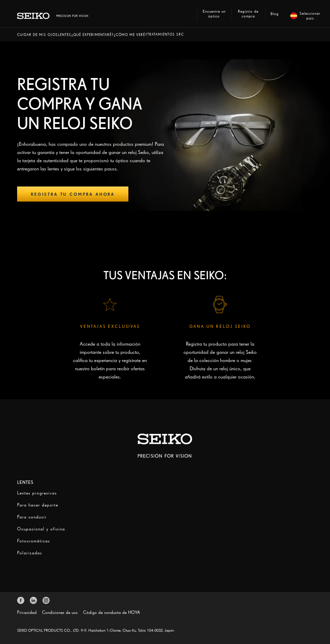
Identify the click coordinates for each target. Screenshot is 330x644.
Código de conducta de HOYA (112, 612)
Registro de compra (248, 14)
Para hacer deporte (38, 505)
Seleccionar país (304, 16)
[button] (37, 35)
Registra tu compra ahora (73, 194)
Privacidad (27, 612)
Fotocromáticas (34, 541)
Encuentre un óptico (214, 14)
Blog (275, 14)
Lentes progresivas (37, 493)
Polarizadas (30, 553)
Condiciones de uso (60, 612)
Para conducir (32, 517)
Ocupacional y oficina (41, 529)
